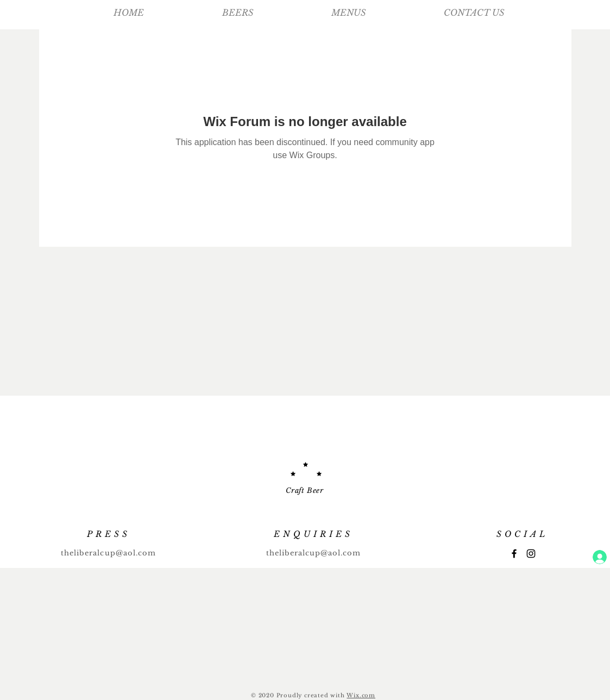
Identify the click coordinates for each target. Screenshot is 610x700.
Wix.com (361, 695)
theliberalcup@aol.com (108, 553)
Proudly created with (312, 695)
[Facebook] (514, 554)
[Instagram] (531, 554)
